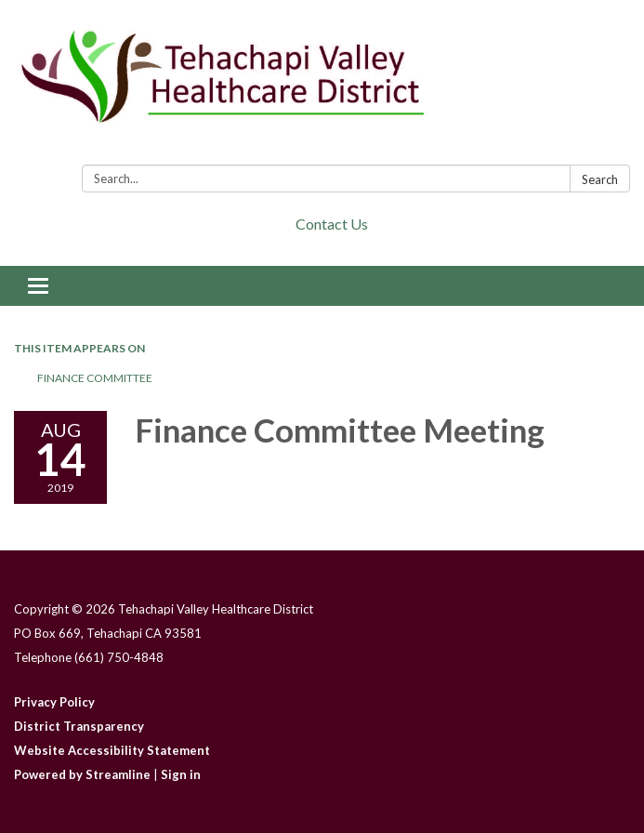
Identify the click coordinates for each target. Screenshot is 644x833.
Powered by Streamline (82, 774)
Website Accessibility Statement (112, 750)
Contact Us (332, 224)
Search (600, 179)
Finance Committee (95, 378)
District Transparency (79, 726)
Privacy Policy (54, 702)
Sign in (181, 774)
